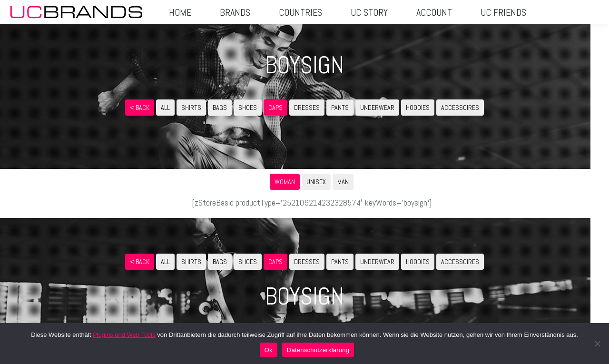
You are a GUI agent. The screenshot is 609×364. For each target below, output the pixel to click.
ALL (165, 108)
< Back (140, 108)
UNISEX (316, 182)
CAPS (275, 108)
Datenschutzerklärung (318, 350)
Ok (269, 350)
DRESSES (307, 108)
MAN (343, 182)
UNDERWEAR (377, 108)
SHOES (248, 108)
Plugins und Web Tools (124, 335)
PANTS (340, 108)
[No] (597, 344)
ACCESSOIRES (460, 108)
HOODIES (418, 108)
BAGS (220, 108)
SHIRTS (191, 108)
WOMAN (285, 182)
